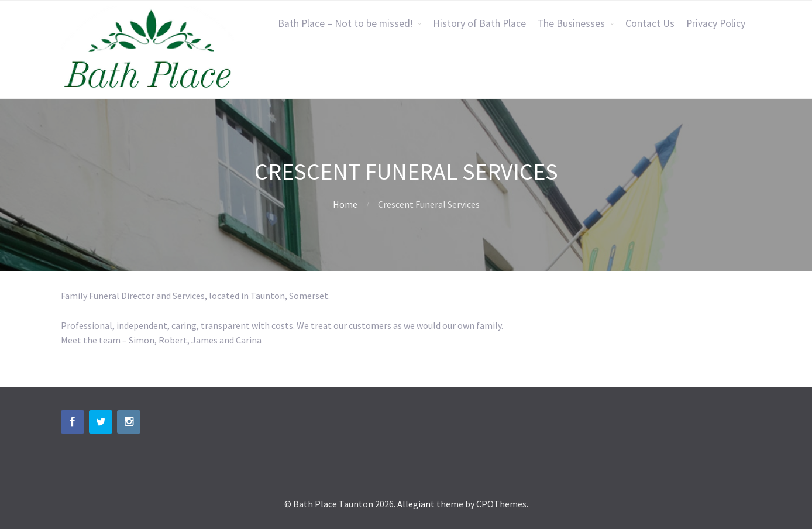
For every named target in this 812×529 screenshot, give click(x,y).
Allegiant (416, 504)
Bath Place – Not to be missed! (345, 23)
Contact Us (650, 23)
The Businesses (571, 23)
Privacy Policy (716, 23)
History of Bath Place (479, 23)
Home (345, 204)
